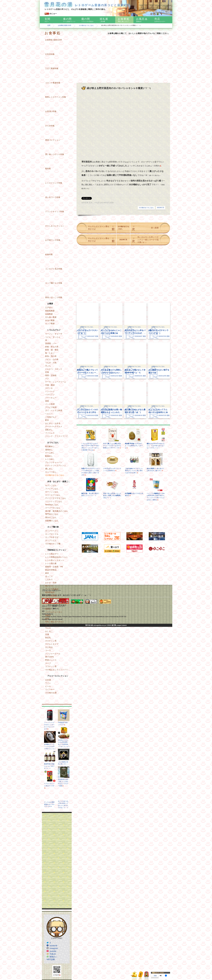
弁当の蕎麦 (50, 320)
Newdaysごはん (52, 505)
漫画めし (49, 450)
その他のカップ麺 (53, 544)
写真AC (53, 954)
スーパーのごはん (53, 508)
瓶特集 (48, 169)
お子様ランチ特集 (53, 240)
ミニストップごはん (54, 501)
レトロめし (50, 459)
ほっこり (49, 576)
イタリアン (50, 394)
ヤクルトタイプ (52, 644)
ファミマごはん (52, 489)
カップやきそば (52, 537)
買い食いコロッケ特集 (55, 154)
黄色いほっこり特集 (54, 297)
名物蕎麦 (49, 314)
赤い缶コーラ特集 (53, 197)
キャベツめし (51, 472)
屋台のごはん (51, 517)
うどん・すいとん (53, 337)
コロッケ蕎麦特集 (53, 83)
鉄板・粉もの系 (52, 347)
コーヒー (49, 625)
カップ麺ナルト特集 (54, 283)
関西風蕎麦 (50, 311)
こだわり (49, 579)
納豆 (47, 573)
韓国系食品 (50, 592)
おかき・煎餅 (51, 583)
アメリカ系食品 (52, 589)
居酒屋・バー (51, 343)
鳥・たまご (50, 353)
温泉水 (48, 609)
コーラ (48, 650)
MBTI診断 (51, 959)
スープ (48, 663)
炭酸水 (48, 615)
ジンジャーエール (53, 654)
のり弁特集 (50, 126)
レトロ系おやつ (52, 554)
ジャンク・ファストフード (57, 436)
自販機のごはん (52, 521)
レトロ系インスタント (55, 560)
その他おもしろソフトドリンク (58, 670)
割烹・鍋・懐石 (52, 350)
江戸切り (49, 308)
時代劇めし (50, 446)
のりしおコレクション (55, 226)
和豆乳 (48, 638)
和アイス (49, 586)
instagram (54, 948)
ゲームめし (50, 453)
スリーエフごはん (53, 495)
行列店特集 (50, 54)
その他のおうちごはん (86, 25)
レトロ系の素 (51, 563)
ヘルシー (49, 414)
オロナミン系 (51, 641)
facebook (53, 946)
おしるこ (49, 631)
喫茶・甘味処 (51, 375)
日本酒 (48, 680)
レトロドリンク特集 (54, 183)
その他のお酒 (51, 693)
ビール (48, 686)
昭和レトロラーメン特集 (56, 97)
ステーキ (49, 388)
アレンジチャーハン (54, 462)
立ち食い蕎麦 (51, 317)
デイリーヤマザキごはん (56, 498)
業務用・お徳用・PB (54, 567)
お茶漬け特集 (51, 111)
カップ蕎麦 (50, 324)
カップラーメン (52, 531)
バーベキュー (51, 398)
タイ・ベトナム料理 (54, 410)
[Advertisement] (57, 861)
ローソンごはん (52, 492)
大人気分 (49, 647)
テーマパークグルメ (54, 426)
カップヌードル (52, 534)
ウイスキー (50, 689)
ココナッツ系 (51, 666)
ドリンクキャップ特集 (55, 211)
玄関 (49, 25)
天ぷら (48, 366)
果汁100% (49, 657)
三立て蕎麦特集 (52, 68)
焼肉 (47, 401)
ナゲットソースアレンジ (56, 465)
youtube (53, 951)
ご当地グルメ (51, 417)
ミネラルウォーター (54, 612)
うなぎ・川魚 (51, 363)
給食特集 (49, 254)
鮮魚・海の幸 (51, 356)
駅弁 (47, 420)
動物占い (53, 957)
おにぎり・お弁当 (53, 423)
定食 (47, 372)
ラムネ (48, 628)
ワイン (48, 683)
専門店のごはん (52, 514)
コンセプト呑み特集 (54, 269)
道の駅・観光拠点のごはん (57, 511)
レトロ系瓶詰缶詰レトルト (57, 557)
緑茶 (47, 618)
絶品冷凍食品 (51, 570)
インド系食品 (51, 595)
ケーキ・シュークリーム (56, 382)
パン (47, 379)
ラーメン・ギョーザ (54, 334)
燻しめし (49, 469)
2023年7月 (161, 208)
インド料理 (50, 404)
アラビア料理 (51, 407)
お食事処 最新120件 (65, 25)
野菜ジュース (51, 660)
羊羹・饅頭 (50, 385)
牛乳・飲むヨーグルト (55, 622)
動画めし (49, 456)
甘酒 (47, 634)
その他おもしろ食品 (54, 599)
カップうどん (51, 540)
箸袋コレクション (53, 140)
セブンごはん (51, 485)
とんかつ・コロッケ (54, 369)
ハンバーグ (50, 391)
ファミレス (50, 433)
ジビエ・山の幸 (52, 359)
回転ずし (49, 430)
